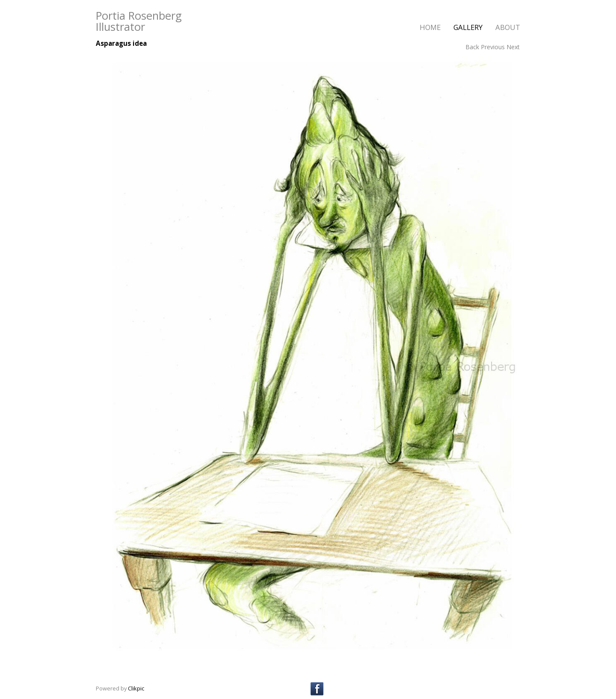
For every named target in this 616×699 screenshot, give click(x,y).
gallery (468, 27)
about (508, 27)
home (430, 27)
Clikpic (136, 688)
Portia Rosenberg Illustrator (139, 21)
